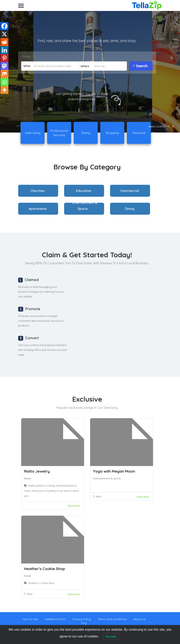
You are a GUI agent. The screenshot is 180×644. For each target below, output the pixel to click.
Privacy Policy (82, 619)
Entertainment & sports (107, 478)
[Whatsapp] (4, 82)
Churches (38, 191)
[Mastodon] (4, 66)
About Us (140, 619)
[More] (4, 90)
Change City (29, 57)
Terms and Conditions (112, 619)
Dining (130, 209)
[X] (4, 34)
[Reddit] (4, 42)
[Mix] (4, 74)
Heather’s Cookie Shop (45, 569)
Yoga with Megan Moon (114, 471)
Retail (27, 478)
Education (84, 191)
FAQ (84, 623)
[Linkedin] (4, 50)
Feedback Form (55, 619)
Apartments (38, 209)
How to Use (30, 619)
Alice (99, 497)
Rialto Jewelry (37, 471)
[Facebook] (4, 26)
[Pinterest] (4, 58)
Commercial (130, 191)
